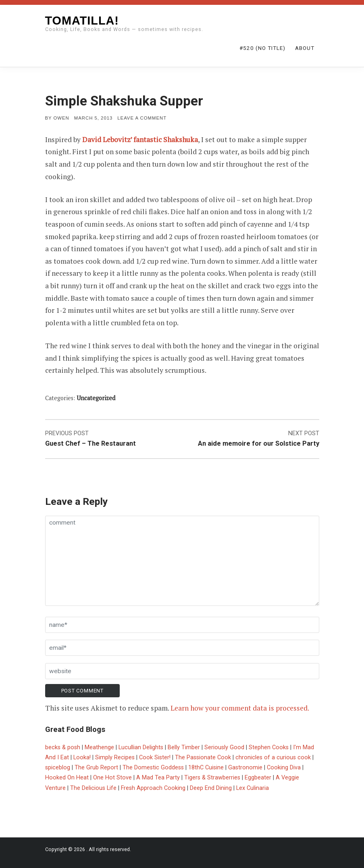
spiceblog (58, 768)
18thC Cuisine (206, 768)
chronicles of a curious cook (273, 757)
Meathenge (99, 747)
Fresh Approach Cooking (153, 788)
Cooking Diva (284, 768)
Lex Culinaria (253, 788)
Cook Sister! (155, 757)
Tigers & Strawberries (212, 778)
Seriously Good (224, 747)
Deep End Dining (211, 788)
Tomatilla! (82, 21)
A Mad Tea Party (158, 778)
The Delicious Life (93, 788)
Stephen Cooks (269, 747)
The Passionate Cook (203, 757)
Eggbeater (258, 778)
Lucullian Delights (141, 747)
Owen (61, 118)
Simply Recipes (115, 757)
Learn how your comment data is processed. (240, 708)
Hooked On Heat (67, 778)
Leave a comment (142, 118)
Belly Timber (184, 747)
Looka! (82, 757)
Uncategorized (96, 398)
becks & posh (63, 747)
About (305, 48)
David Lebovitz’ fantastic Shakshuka (140, 139)
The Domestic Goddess (153, 768)
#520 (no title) (262, 48)
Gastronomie (245, 768)
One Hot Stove (112, 778)
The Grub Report (96, 768)
